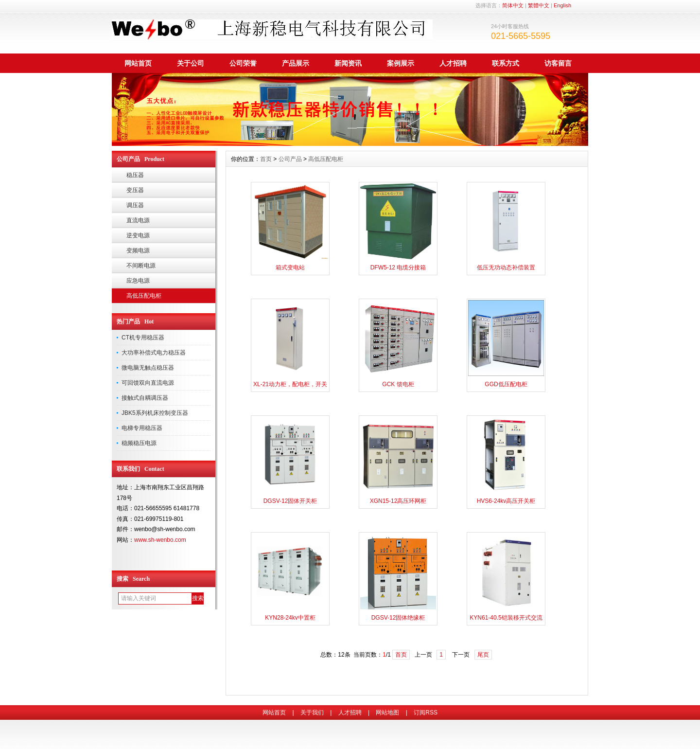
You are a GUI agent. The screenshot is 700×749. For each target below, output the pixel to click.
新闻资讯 (348, 63)
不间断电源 (141, 266)
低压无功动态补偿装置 (506, 267)
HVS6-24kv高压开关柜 (506, 501)
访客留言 (558, 63)
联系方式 (506, 63)
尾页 (483, 655)
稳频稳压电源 (139, 443)
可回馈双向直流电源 (148, 383)
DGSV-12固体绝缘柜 (398, 618)
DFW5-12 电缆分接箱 (398, 267)
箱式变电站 (290, 267)
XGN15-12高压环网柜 (398, 501)
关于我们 (312, 713)
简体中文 (513, 5)
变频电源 (138, 250)
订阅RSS (426, 713)
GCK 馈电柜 (398, 384)
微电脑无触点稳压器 (148, 368)
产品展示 (296, 63)
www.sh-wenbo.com (160, 540)
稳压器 (135, 175)
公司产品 (290, 159)
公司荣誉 (243, 63)
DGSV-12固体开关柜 (290, 501)
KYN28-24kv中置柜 (290, 618)
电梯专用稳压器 (142, 428)
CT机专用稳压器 (143, 338)
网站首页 (138, 63)
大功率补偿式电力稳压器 (154, 353)
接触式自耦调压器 (145, 398)
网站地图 (387, 713)
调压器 (135, 205)
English (562, 5)
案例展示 (401, 63)
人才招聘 (453, 63)
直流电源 (138, 220)
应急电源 (138, 281)
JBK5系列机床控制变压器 (155, 413)
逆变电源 (138, 235)
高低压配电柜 (144, 296)
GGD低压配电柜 (506, 384)
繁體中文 (539, 5)
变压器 (135, 190)
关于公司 (191, 63)
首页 (266, 159)
